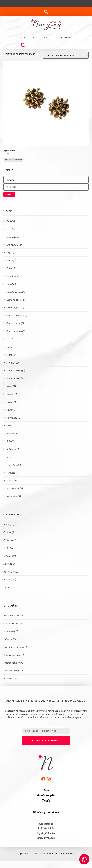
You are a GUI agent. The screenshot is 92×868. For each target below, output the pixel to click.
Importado (11, 631)
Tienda (66, 37)
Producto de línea (14, 655)
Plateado (12, 433)
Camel (11, 260)
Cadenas (10, 532)
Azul (11, 221)
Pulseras (10, 579)
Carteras (10, 540)
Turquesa (12, 473)
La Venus (10, 639)
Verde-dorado (15, 488)
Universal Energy (13, 671)
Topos (8, 587)
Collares (10, 556)
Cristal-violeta (15, 276)
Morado (13, 363)
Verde (12, 480)
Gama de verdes (16, 331)
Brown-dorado (15, 237)
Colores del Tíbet (13, 623)
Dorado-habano (16, 292)
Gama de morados (17, 315)
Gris (10, 339)
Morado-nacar (15, 378)
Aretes (9, 524)
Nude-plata (13, 418)
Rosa (10, 457)
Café (10, 253)
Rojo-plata (13, 449)
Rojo (10, 441)
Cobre (11, 268)
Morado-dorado (16, 370)
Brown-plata (14, 245)
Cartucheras (11, 548)
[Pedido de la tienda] (66, 55)
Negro (11, 402)
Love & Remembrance (15, 647)
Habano (12, 347)
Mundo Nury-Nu (44, 37)
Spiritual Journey (13, 663)
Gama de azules (16, 300)
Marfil (11, 355)
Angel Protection (13, 615)
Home (23, 37)
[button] (46, 12)
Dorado (12, 284)
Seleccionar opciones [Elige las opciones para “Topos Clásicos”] (13, 160)
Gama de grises (15, 308)
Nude (11, 410)
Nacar (11, 386)
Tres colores (14, 465)
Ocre (10, 425)
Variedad (10, 678)
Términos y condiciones (46, 812)
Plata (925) (11, 572)
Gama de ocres (15, 323)
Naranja (12, 394)
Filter (9, 194)
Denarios (9, 564)
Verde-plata (14, 496)
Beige (11, 229)
